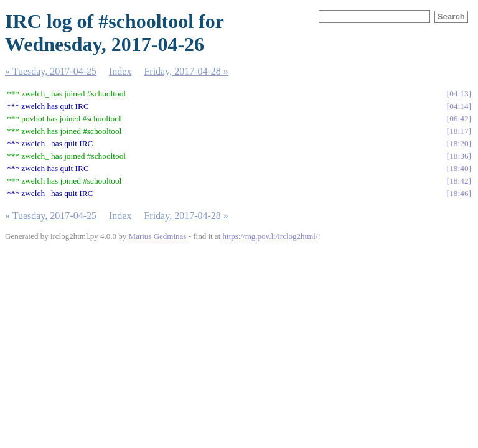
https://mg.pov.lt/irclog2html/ (270, 236)
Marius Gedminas (158, 236)
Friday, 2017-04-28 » (186, 71)
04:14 (459, 106)
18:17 (459, 131)
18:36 (459, 156)
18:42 (459, 181)
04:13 (459, 94)
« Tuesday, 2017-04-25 (51, 71)
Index (120, 71)
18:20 (459, 143)
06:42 (459, 119)
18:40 (459, 168)
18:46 (459, 193)
